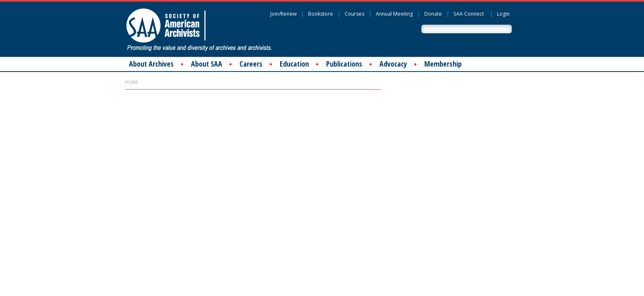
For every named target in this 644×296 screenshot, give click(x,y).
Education (294, 64)
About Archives (151, 64)
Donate (433, 14)
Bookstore (321, 14)
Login (503, 14)
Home (131, 82)
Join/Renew (283, 14)
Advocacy (393, 64)
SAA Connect (469, 14)
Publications (344, 64)
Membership (443, 64)
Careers (251, 64)
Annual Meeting (394, 14)
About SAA (207, 64)
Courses (354, 14)
